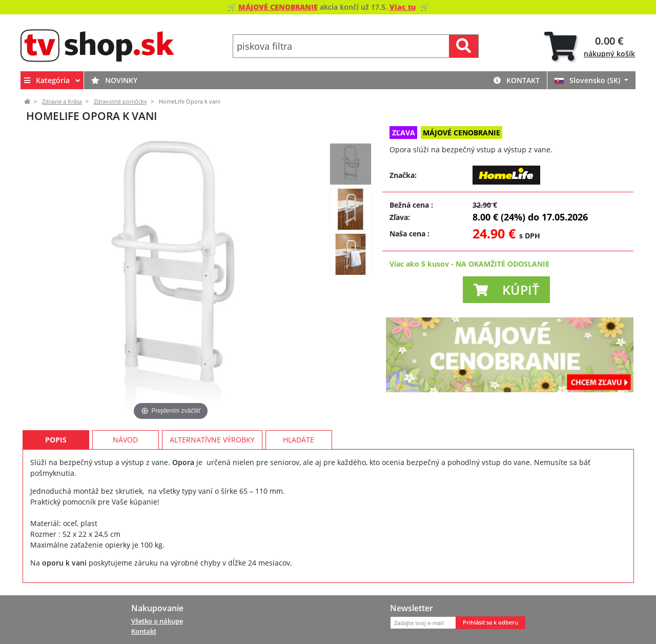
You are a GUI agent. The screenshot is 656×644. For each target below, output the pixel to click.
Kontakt (517, 80)
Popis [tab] (56, 440)
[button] (506, 290)
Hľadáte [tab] (299, 440)
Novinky (114, 80)
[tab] (590, 46)
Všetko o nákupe (157, 621)
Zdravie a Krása (62, 102)
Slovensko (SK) (588, 80)
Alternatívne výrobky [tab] (212, 440)
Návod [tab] (125, 440)
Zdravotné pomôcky (120, 102)
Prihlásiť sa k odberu (490, 622)
